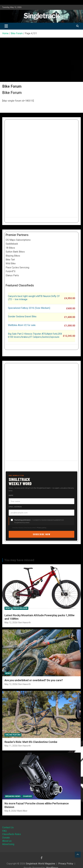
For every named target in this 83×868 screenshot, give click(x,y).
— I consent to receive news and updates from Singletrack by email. (39, 521)
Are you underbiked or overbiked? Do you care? (34, 680)
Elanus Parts (12, 275)
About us (7, 841)
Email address (15, 507)
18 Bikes (10, 248)
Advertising (8, 844)
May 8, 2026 (10, 811)
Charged (27, 796)
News (8, 608)
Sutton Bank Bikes (15, 252)
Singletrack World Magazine (40, 864)
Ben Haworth (25, 623)
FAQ (4, 831)
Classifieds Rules (12, 834)
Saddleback (12, 244)
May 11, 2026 (11, 746)
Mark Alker (22, 811)
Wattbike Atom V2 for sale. (22, 325)
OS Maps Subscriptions (18, 240)
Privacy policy (41, 528)
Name (11, 495)
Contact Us (8, 827)
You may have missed (19, 560)
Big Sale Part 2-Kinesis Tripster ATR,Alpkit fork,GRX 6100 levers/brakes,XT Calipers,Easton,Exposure (35, 335)
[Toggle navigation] (6, 26)
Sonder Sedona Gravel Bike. (22, 316)
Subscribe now (41, 534)
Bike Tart (10, 260)
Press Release (20, 608)
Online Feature (13, 735)
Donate (6, 838)
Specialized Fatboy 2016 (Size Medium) (29, 308)
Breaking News (13, 796)
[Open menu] (4, 106)
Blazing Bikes (13, 256)
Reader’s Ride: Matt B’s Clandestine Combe (31, 742)
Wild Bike (11, 263)
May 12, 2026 (11, 623)
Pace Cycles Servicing (17, 268)
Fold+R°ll (10, 271)
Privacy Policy (66, 864)
